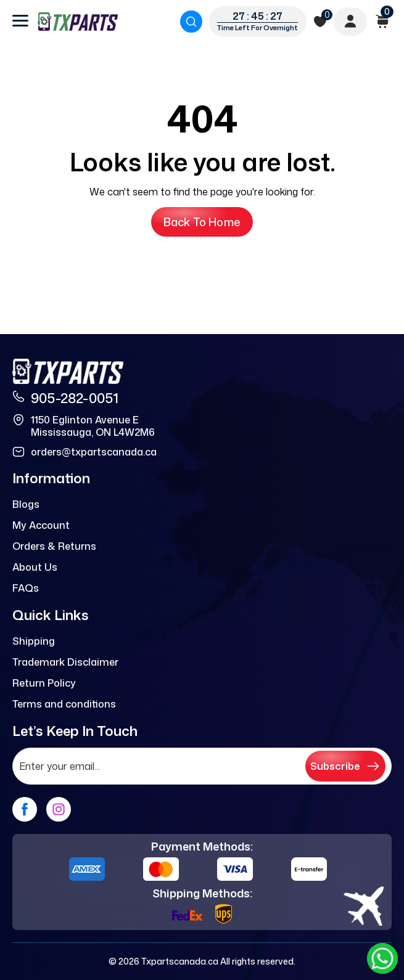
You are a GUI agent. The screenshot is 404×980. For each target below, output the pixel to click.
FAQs (26, 588)
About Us (35, 567)
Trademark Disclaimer (65, 662)
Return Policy (44, 683)
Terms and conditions (64, 704)
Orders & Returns (54, 546)
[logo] (78, 22)
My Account (41, 525)
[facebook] (25, 809)
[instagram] (59, 809)
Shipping (34, 641)
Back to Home (202, 222)
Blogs (26, 504)
